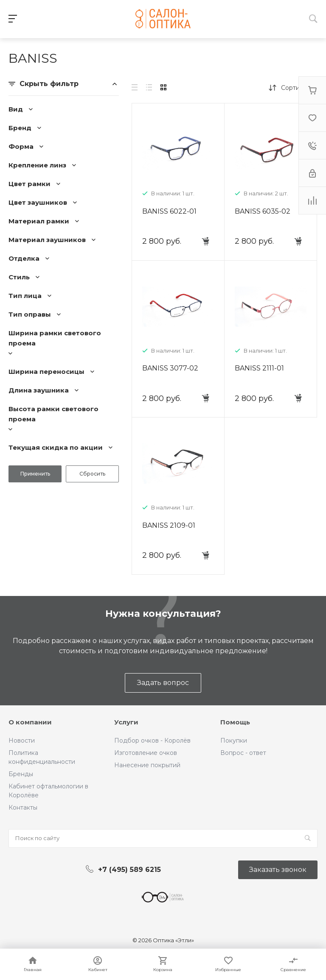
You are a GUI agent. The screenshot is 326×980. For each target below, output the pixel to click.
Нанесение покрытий (147, 765)
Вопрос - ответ (243, 753)
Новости (22, 741)
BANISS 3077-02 (170, 368)
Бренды (21, 774)
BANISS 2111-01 (259, 368)
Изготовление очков (146, 753)
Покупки (234, 741)
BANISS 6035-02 (263, 211)
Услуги (126, 722)
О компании (30, 722)
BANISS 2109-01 (169, 525)
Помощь (235, 722)
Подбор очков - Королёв (152, 741)
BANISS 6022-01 (169, 211)
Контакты (23, 807)
